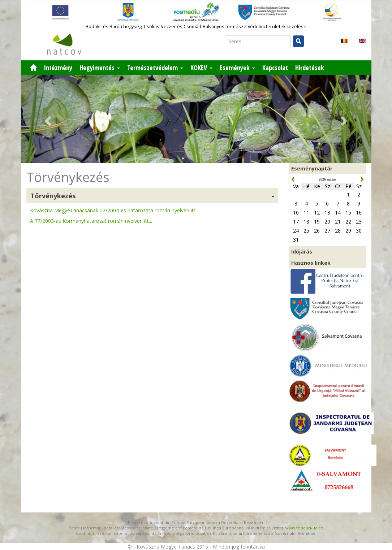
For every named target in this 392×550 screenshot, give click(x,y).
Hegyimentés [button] (100, 68)
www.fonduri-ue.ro (304, 528)
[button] (47, 119)
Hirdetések (310, 68)
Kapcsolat (275, 68)
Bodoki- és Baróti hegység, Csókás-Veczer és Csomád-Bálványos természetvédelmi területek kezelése (196, 27)
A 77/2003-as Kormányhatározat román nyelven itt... (91, 221)
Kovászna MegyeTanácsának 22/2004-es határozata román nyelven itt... (114, 210)
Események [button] (237, 68)
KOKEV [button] (201, 68)
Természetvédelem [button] (155, 68)
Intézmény (58, 68)
